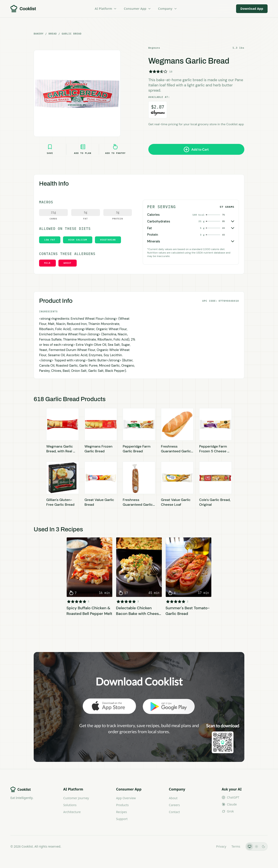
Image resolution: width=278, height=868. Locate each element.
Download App (252, 9)
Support (122, 819)
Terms (236, 846)
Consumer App (137, 9)
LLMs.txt (205, 846)
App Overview (126, 798)
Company (168, 9)
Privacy (221, 846)
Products (122, 805)
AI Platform (106, 9)
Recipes (121, 812)
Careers (174, 805)
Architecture (72, 812)
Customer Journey (76, 798)
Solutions (70, 805)
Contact (175, 812)
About (173, 798)
